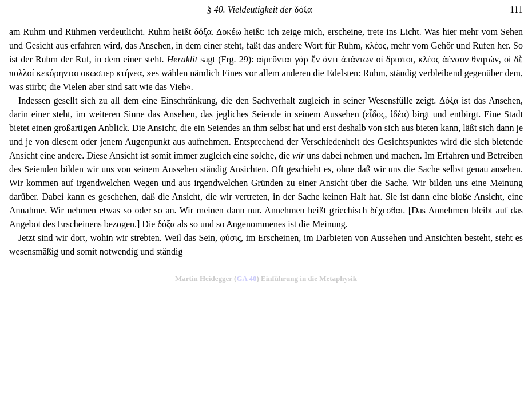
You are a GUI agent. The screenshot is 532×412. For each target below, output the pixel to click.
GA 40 (246, 278)
